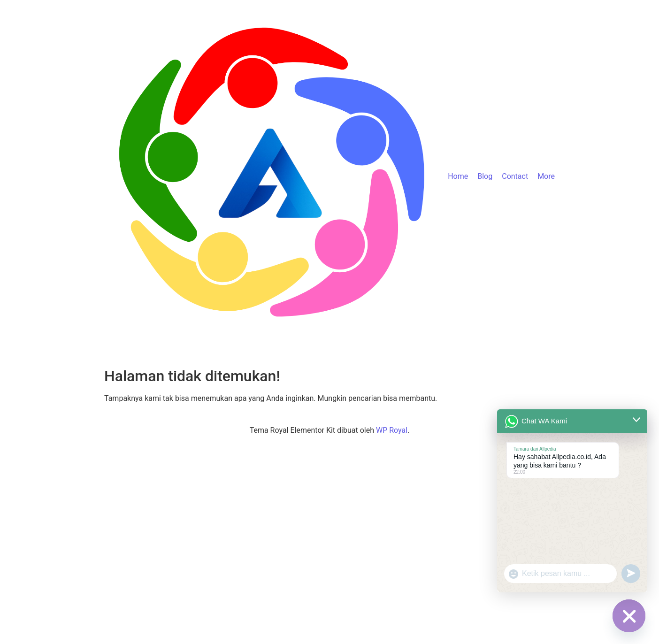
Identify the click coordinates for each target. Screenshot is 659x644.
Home (458, 176)
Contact (515, 176)
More (546, 176)
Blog (485, 176)
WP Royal (392, 430)
